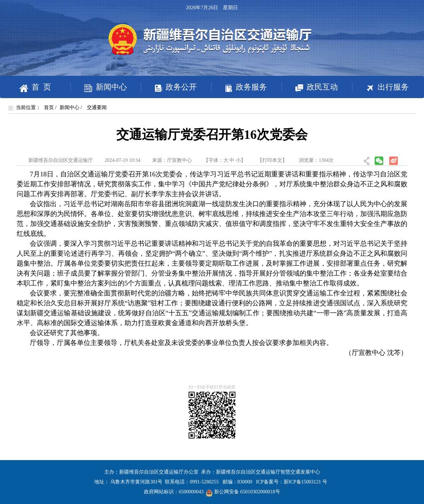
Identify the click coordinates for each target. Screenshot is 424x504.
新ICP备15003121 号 (305, 482)
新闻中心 (99, 87)
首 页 (35, 87)
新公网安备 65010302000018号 (243, 492)
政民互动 (310, 87)
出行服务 (380, 88)
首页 (49, 107)
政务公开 (169, 87)
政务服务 (239, 87)
